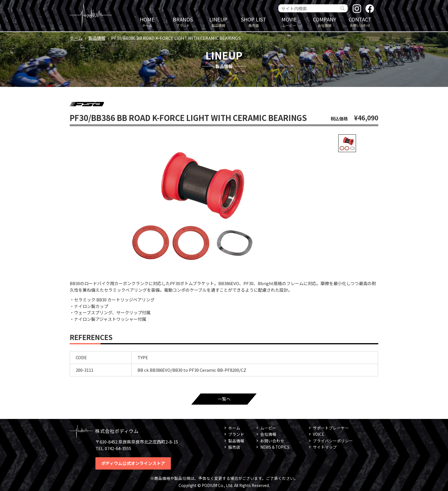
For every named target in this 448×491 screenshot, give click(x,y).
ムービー (289, 22)
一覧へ (224, 399)
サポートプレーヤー (331, 428)
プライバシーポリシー (333, 441)
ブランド (183, 22)
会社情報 (325, 22)
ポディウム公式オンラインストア (133, 463)
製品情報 (218, 22)
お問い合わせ (360, 22)
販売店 (254, 22)
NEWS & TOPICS (275, 447)
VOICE (318, 434)
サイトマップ (325, 447)
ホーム (147, 22)
